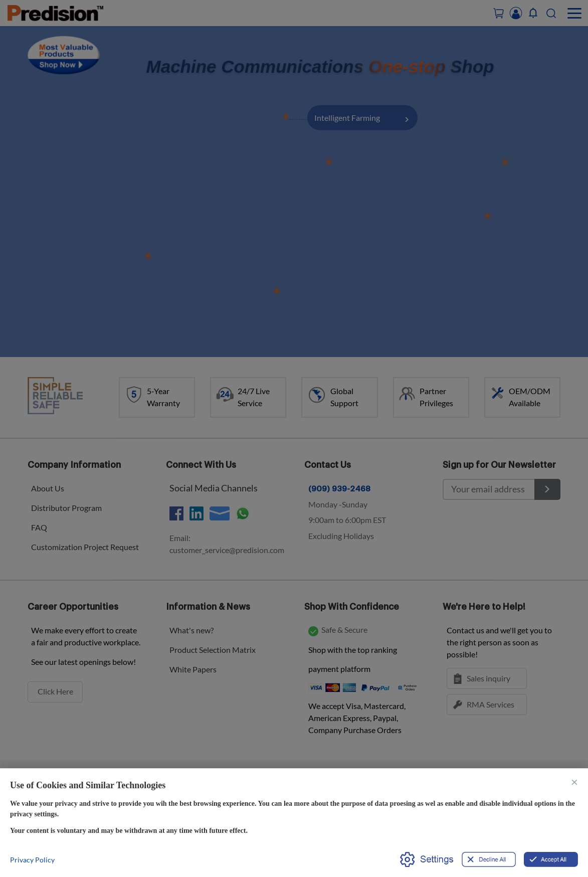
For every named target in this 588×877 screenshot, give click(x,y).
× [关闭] (574, 781)
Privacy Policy (32, 860)
